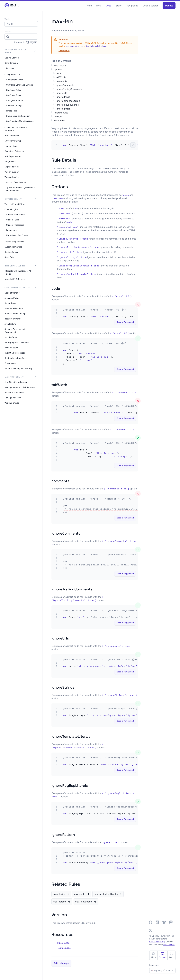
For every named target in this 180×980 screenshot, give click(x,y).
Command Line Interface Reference (16, 129)
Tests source (64, 948)
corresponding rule (74, 46)
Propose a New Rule (14, 308)
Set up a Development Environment (15, 331)
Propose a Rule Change (15, 314)
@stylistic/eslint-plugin (96, 46)
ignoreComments (65, 85)
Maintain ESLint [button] (20, 377)
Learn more (64, 51)
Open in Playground (125, 322)
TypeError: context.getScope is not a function (21, 189)
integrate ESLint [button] (20, 266)
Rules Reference (12, 136)
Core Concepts (11, 63)
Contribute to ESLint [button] (20, 288)
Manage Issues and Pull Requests (20, 387)
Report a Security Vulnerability (18, 368)
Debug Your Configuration (18, 116)
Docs (108, 6)
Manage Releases (13, 398)
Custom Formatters (13, 247)
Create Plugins (11, 209)
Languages (11, 230)
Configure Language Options (19, 85)
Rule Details (60, 65)
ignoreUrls (61, 93)
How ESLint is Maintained (16, 382)
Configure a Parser (15, 100)
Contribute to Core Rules (16, 358)
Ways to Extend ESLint (15, 204)
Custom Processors (15, 225)
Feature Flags (11, 146)
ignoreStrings (63, 97)
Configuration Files (15, 80)
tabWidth (61, 77)
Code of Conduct (12, 293)
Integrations (10, 161)
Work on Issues (11, 348)
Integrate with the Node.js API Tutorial (18, 272)
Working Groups (12, 403)
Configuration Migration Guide (20, 121)
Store (119, 6)
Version (58, 117)
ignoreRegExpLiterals (67, 105)
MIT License (169, 945)
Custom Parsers (12, 252)
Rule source (63, 943)
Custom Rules (12, 220)
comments (62, 81)
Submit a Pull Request (15, 353)
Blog (99, 6)
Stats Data (9, 257)
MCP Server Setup (13, 141)
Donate (169, 6)
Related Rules (61, 113)
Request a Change (13, 319)
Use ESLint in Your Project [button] (20, 51)
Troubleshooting (12, 177)
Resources (59, 120)
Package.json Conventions (17, 342)
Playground (132, 6)
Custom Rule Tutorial (16, 214)
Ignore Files (11, 111)
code (59, 73)
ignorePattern (63, 109)
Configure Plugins (14, 95)
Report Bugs (10, 303)
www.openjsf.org (157, 942)
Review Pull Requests (14, 392)
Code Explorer (150, 6)
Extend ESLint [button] (20, 199)
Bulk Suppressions (13, 156)
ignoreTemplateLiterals (68, 101)
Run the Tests (11, 337)
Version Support (12, 172)
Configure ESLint (12, 74)
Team (89, 6)
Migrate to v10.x (12, 167)
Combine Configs (14, 106)
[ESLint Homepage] (12, 6)
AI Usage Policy (12, 298)
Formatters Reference (14, 151)
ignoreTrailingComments (69, 89)
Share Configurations (14, 242)
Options (58, 69)
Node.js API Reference (15, 279)
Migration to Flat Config (17, 235)
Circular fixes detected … (18, 182)
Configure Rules (13, 90)
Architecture (10, 324)
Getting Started (12, 58)
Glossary (10, 68)
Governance (10, 363)
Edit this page (61, 963)
